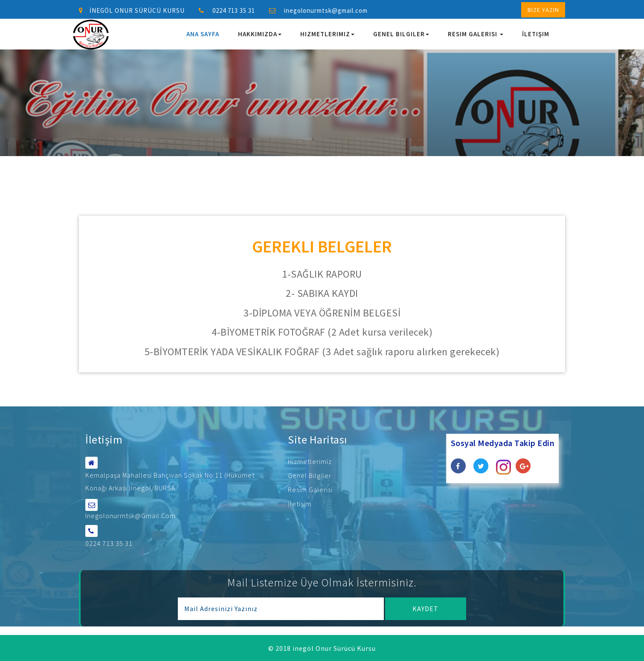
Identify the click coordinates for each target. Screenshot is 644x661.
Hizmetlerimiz (327, 34)
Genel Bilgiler (401, 34)
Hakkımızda (260, 34)
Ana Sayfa (203, 34)
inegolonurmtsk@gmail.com (326, 10)
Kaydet (425, 608)
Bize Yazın (543, 10)
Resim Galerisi (476, 34)
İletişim (536, 34)
